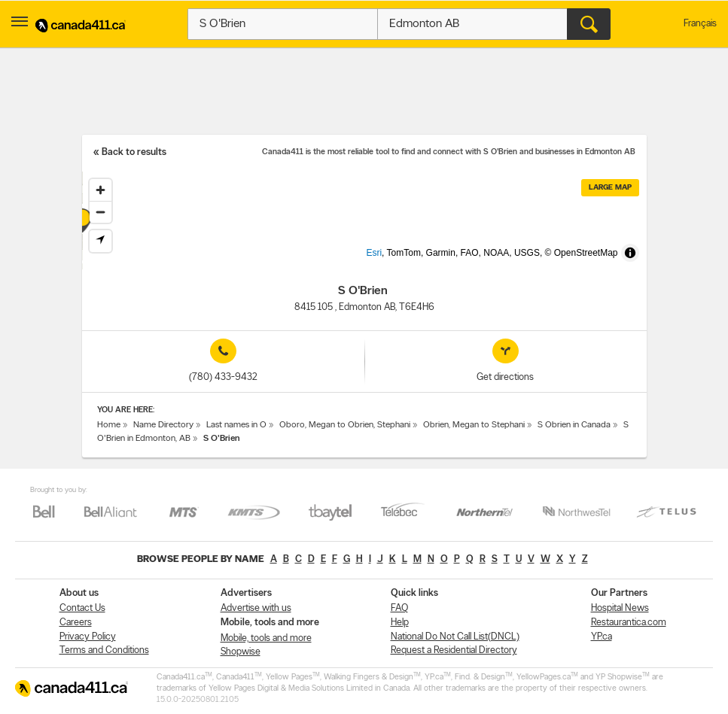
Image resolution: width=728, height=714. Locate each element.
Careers (76, 623)
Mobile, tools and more (266, 638)
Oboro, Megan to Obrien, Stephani (345, 425)
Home (109, 425)
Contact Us (82, 608)
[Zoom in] (101, 190)
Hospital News (620, 608)
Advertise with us (256, 608)
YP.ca (602, 637)
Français (700, 24)
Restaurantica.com (629, 623)
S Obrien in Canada (574, 425)
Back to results (134, 152)
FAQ (399, 608)
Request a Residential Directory (454, 650)
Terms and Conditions (104, 650)
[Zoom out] (101, 212)
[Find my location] (101, 241)
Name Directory (163, 425)
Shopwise (241, 652)
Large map (610, 188)
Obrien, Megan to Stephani (474, 425)
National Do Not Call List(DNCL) (455, 637)
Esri (399, 262)
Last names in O (236, 425)
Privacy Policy (88, 637)
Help (400, 623)
